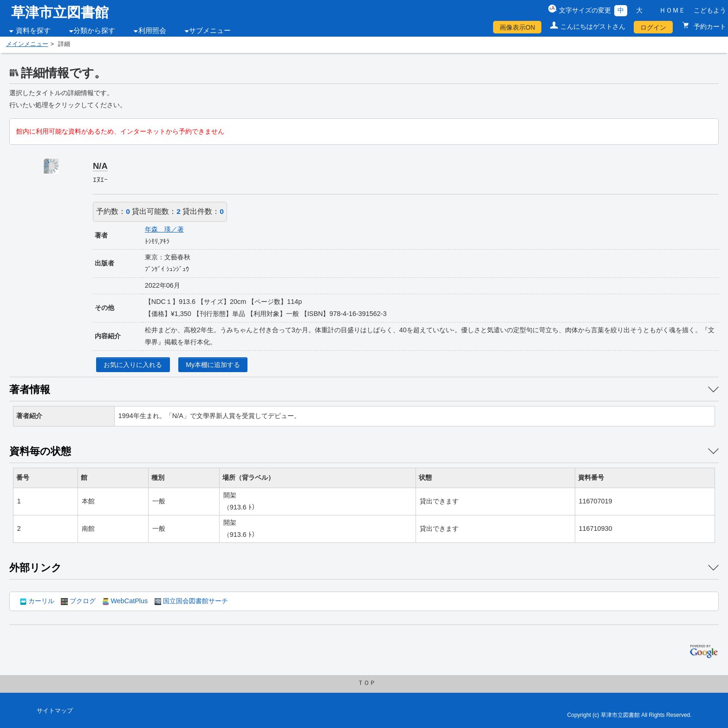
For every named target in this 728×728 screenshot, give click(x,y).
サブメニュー (210, 31)
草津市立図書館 (60, 12)
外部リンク (36, 568)
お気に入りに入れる (133, 365)
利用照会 (152, 31)
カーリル (37, 601)
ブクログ (78, 601)
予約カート (709, 26)
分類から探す (94, 31)
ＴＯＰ (367, 683)
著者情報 (30, 390)
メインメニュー (27, 44)
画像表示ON (517, 27)
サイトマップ (55, 711)
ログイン (653, 27)
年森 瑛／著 (164, 229)
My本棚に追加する (213, 365)
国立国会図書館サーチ (191, 601)
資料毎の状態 (40, 451)
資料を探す (33, 31)
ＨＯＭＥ (672, 10)
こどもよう (710, 10)
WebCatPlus (125, 601)
